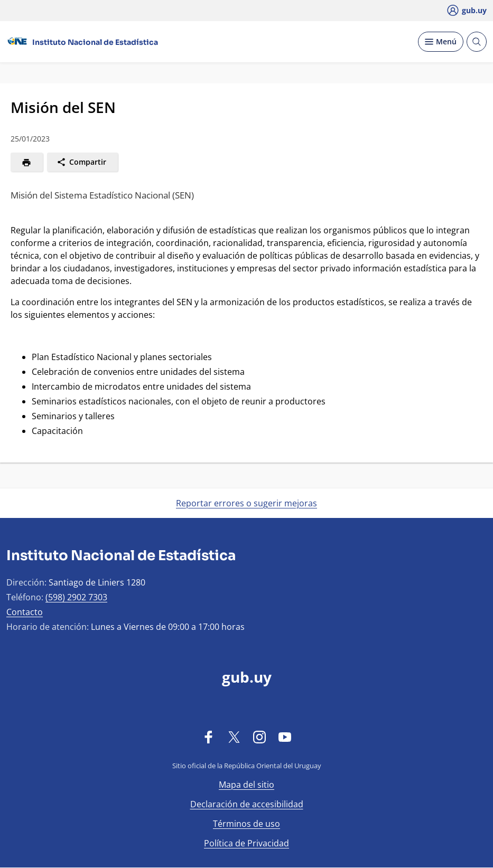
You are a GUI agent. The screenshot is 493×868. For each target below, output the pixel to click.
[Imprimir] (27, 162)
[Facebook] (209, 737)
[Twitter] (234, 737)
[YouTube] (285, 737)
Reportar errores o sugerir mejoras (246, 503)
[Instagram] (259, 737)
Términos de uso (246, 824)
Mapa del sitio (246, 785)
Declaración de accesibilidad (247, 804)
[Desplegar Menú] (441, 42)
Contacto (25, 612)
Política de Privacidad (246, 843)
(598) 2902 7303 (76, 597)
